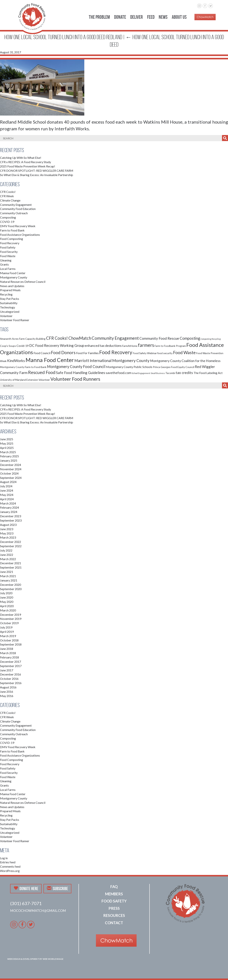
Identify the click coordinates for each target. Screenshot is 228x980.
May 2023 (7, 533)
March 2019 (8, 636)
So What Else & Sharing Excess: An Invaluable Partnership (37, 175)
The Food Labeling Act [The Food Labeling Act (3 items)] (208, 373)
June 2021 (7, 572)
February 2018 (9, 657)
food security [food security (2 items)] (165, 353)
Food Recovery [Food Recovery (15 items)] (116, 352)
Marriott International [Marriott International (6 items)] (93, 361)
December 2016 (10, 674)
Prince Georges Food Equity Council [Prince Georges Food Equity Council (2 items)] (174, 367)
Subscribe (57, 888)
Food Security (9, 252)
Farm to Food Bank (12, 230)
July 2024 (6, 486)
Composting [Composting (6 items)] (190, 338)
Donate (120, 17)
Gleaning (6, 260)
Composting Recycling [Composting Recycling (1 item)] (211, 339)
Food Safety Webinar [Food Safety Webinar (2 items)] (145, 353)
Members (114, 894)
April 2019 (7, 632)
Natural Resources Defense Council (23, 282)
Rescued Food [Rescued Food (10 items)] (42, 372)
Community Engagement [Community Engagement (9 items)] (115, 338)
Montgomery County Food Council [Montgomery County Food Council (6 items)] (76, 366)
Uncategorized (10, 312)
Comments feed (10, 866)
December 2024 (10, 465)
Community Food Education (18, 209)
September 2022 (11, 546)
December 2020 (10, 585)
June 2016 (7, 692)
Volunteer (6, 316)
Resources (114, 915)
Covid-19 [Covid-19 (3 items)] (23, 346)
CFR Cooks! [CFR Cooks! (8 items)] (57, 338)
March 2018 (8, 653)
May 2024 (7, 495)
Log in (4, 858)
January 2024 (9, 512)
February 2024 (9, 507)
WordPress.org (10, 871)
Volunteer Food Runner (15, 320)
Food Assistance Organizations (20, 235)
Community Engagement (16, 205)
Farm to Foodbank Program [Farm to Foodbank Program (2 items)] (170, 346)
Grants (4, 264)
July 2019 (6, 627)
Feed (151, 17)
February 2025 (9, 456)
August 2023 (8, 525)
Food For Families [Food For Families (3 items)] (87, 353)
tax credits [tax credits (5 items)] (184, 373)
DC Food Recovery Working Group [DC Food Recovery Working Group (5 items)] (57, 345)
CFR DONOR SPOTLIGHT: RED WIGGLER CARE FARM (37, 171)
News (163, 17)
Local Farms (8, 269)
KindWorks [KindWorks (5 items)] (16, 361)
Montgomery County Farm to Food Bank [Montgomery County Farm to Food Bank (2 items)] (23, 367)
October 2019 (9, 623)
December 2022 (10, 542)
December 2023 (10, 516)
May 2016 (7, 696)
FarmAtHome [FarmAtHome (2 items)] (130, 346)
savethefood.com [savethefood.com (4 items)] (118, 373)
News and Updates (12, 286)
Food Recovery (10, 243)
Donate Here (26, 888)
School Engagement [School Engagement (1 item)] (141, 373)
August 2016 (8, 687)
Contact (114, 923)
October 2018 (9, 640)
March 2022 (8, 559)
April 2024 (7, 499)
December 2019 (10, 615)
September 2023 (11, 520)
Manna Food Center (13, 273)
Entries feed (8, 862)
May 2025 (7, 443)
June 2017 (7, 670)
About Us (179, 17)
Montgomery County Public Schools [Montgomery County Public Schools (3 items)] (129, 367)
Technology (7, 307)
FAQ (114, 887)
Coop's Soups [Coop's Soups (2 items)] (8, 346)
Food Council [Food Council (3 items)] (42, 353)
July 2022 (6, 550)
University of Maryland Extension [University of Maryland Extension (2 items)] (19, 380)
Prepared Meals (10, 290)
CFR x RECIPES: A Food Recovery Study (25, 162)
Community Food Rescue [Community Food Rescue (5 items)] (159, 338)
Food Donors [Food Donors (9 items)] (63, 352)
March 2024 (8, 503)
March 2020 (8, 610)
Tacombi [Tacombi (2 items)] (170, 373)
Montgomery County (14, 277)
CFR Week (7, 196)
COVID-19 (7, 222)
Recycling (6, 294)
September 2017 (11, 666)
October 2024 (9, 473)
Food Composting (12, 239)
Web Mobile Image (53, 959)
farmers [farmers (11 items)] (146, 345)
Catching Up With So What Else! (21, 158)
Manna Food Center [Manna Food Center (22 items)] (50, 360)
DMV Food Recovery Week (18, 226)
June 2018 (7, 649)
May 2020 (7, 602)
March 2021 (8, 576)
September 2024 (11, 478)
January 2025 (9, 460)
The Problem (99, 17)
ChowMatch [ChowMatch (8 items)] (80, 338)
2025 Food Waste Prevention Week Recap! (28, 166)
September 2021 (11, 567)
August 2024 (8, 482)
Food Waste (8, 256)
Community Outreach (14, 213)
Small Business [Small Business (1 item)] (158, 373)
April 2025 (7, 448)
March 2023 (8, 537)
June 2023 (7, 529)
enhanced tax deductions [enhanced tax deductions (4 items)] (103, 346)
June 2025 (7, 439)
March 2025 (8, 452)
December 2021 (10, 563)
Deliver (136, 17)
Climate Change (10, 200)
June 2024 (7, 490)
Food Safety (8, 247)
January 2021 (9, 580)
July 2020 (6, 593)
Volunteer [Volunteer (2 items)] (44, 380)
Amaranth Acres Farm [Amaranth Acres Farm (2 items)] (12, 339)
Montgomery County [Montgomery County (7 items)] (131, 361)
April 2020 (7, 606)
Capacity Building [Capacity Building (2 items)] (35, 339)
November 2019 (11, 619)
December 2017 (10, 662)
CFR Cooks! (8, 192)
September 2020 (11, 589)
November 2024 (11, 469)
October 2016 (9, 679)
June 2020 (7, 597)
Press (114, 908)
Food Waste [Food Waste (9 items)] (184, 352)
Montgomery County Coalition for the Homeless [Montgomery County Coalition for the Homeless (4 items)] (185, 361)
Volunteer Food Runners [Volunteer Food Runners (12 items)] (75, 379)
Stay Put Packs (10, 299)
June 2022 (7, 555)
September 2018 (11, 644)
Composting (8, 217)
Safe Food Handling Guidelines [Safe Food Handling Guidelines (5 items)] (81, 373)
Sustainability (9, 303)
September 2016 (11, 683)
